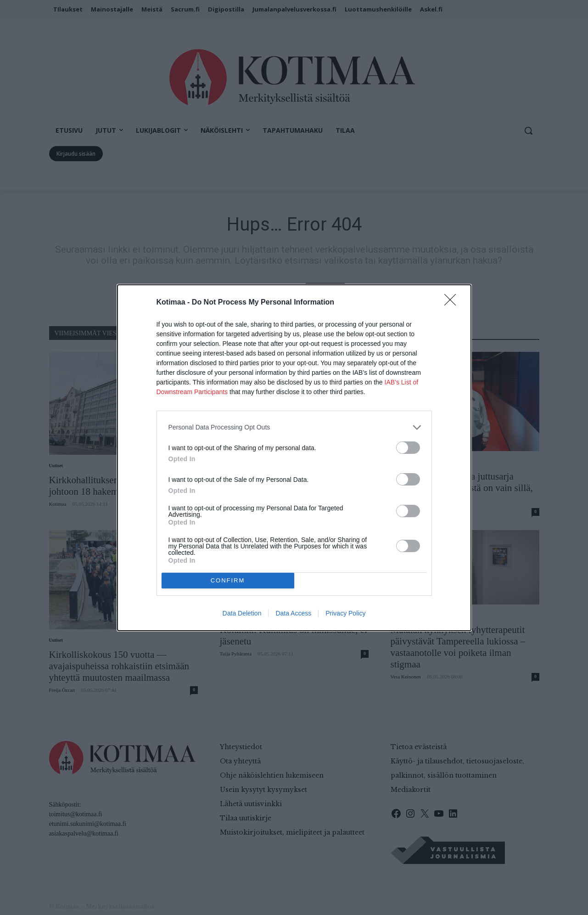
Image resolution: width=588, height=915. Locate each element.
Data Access (293, 613)
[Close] (453, 303)
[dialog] (294, 458)
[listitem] (294, 427)
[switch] (408, 448)
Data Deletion (242, 613)
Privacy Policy (345, 613)
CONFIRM (228, 580)
